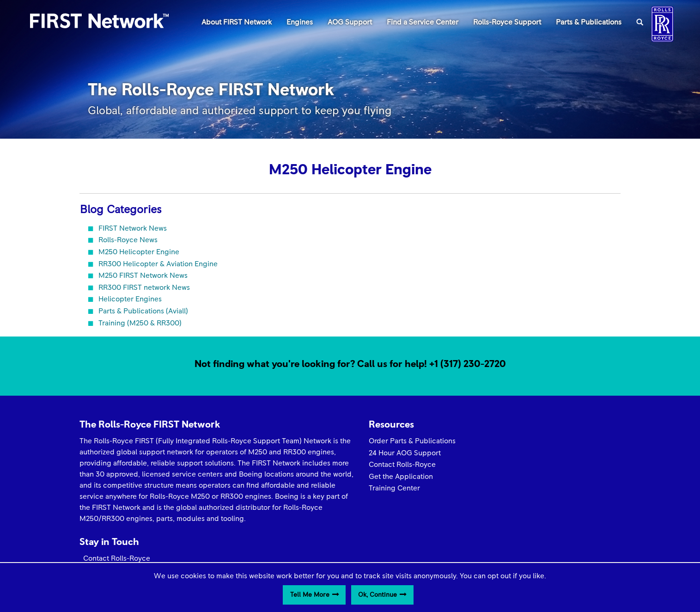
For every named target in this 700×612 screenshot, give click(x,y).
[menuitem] (237, 22)
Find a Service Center (423, 22)
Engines (300, 22)
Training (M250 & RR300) (140, 323)
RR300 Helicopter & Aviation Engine (158, 264)
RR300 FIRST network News (144, 288)
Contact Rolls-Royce (391, 465)
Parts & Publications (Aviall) (143, 311)
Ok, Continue (377, 595)
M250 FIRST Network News (143, 275)
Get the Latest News (531, 452)
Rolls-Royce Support (507, 22)
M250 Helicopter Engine (139, 252)
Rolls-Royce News (128, 240)
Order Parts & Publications (401, 441)
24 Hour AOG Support (393, 453)
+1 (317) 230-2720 (468, 364)
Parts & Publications (589, 22)
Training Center (383, 488)
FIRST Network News (133, 228)
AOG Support (350, 22)
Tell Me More (310, 595)
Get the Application (389, 477)
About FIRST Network (237, 22)
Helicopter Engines (130, 299)
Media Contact (522, 463)
